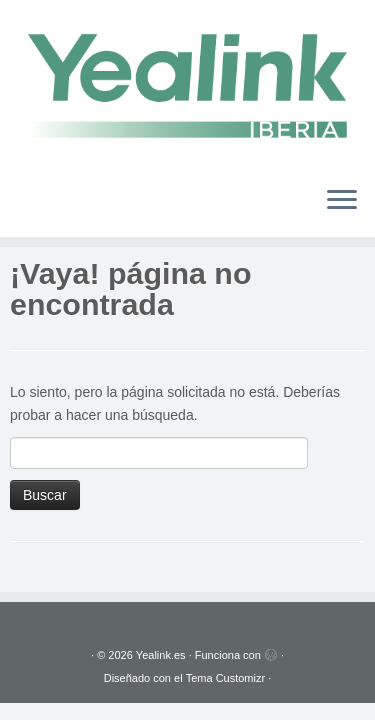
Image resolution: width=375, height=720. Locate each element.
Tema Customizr (225, 678)
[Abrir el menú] (342, 201)
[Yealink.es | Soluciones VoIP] (187, 85)
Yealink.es (161, 655)
